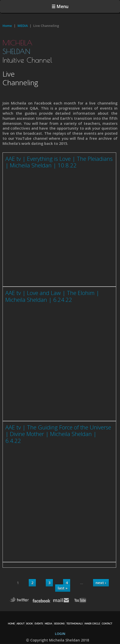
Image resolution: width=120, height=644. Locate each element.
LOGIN (60, 634)
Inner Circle (92, 624)
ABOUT (20, 624)
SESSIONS (59, 624)
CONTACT (107, 624)
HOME (11, 624)
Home (7, 26)
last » (63, 588)
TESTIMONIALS (74, 624)
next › (101, 583)
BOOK (29, 624)
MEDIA (23, 26)
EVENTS (39, 624)
